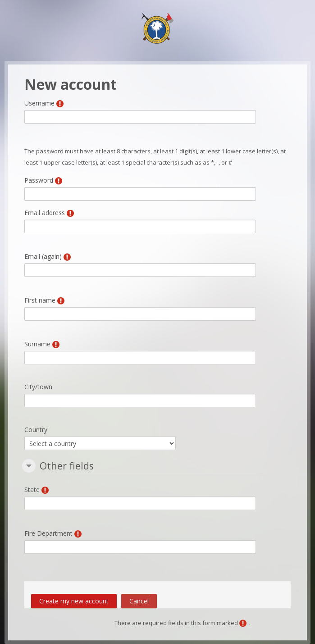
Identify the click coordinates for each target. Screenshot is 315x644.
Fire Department (48, 533)
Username (39, 103)
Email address (45, 213)
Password (39, 180)
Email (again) (43, 256)
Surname (37, 344)
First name (40, 300)
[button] (29, 466)
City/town (38, 387)
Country (36, 430)
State (32, 490)
